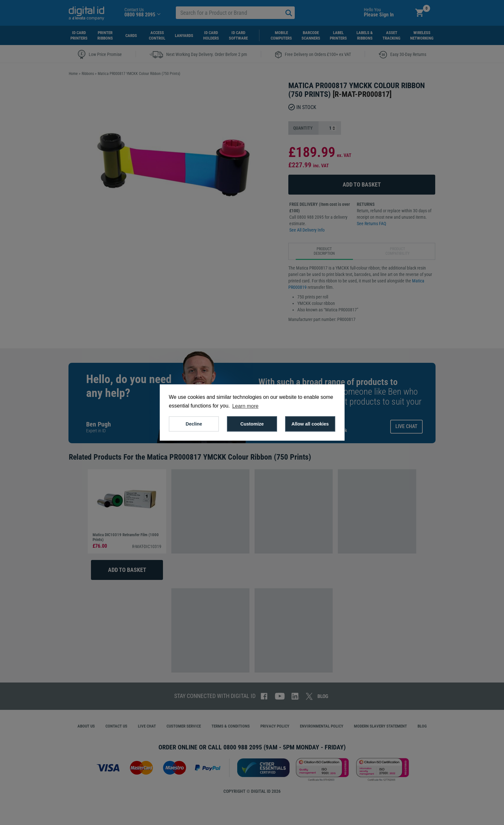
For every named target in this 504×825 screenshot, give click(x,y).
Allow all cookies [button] (310, 424)
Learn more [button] (245, 406)
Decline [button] (194, 424)
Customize (252, 424)
